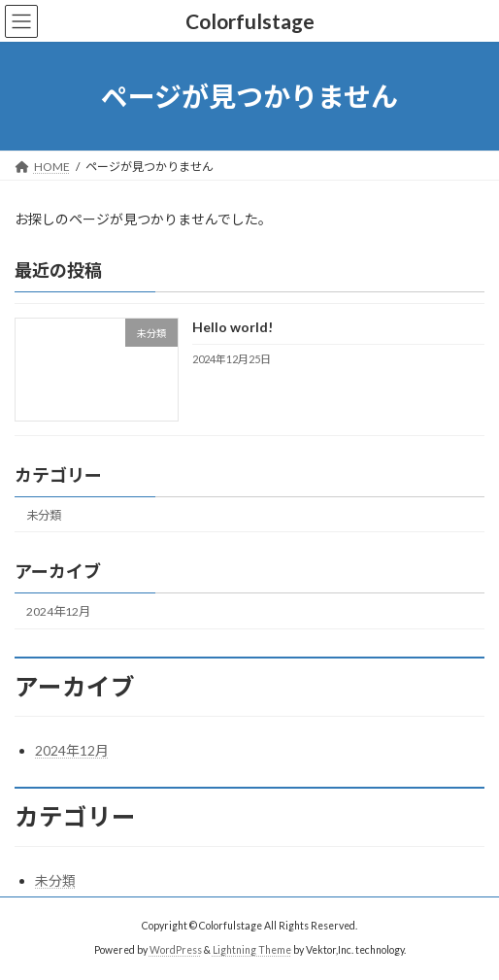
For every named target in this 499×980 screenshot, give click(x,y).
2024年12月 (58, 611)
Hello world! (233, 328)
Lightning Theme (252, 950)
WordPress (176, 950)
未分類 (44, 515)
